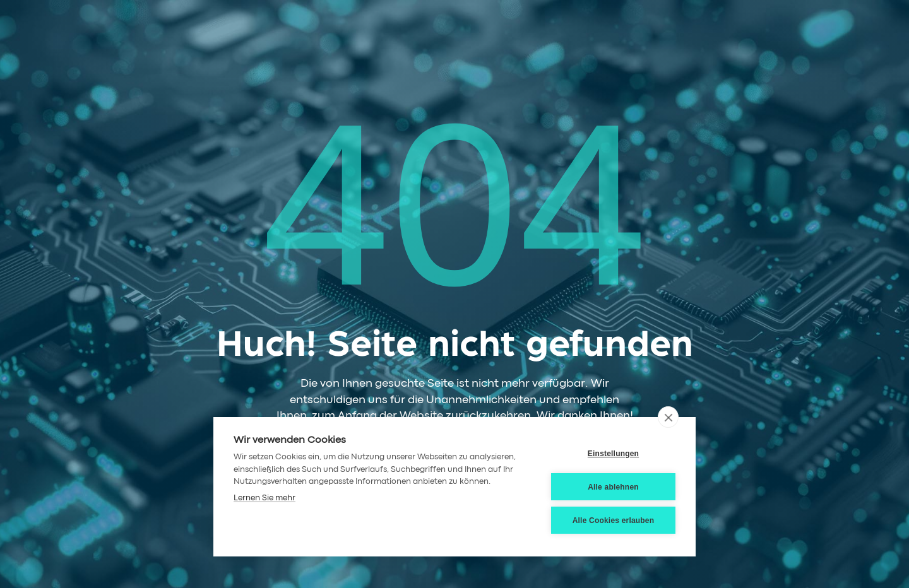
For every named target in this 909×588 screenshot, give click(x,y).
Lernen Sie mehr (264, 498)
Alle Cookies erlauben (614, 520)
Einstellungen (613, 454)
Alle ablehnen (613, 487)
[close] (668, 417)
